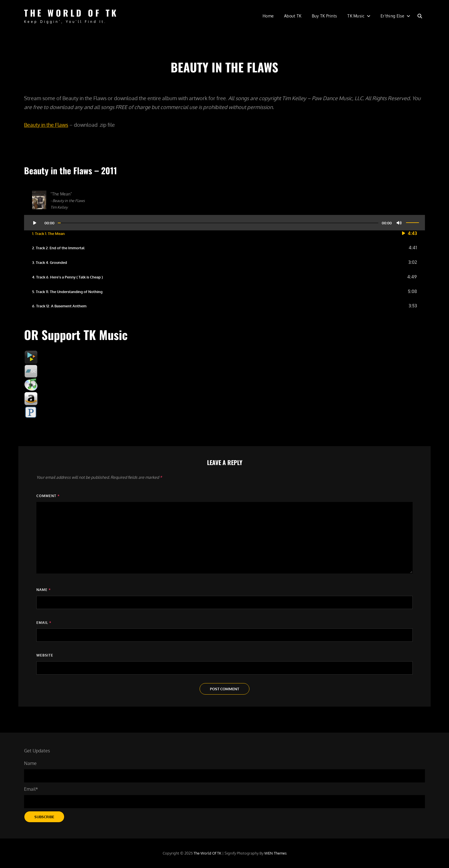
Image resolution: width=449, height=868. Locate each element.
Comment (48, 496)
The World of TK (71, 13)
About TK (293, 16)
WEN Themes (275, 853)
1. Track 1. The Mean (48, 234)
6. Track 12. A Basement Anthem (59, 306)
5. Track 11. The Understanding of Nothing (67, 292)
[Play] (35, 223)
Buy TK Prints (325, 16)
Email (44, 623)
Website (45, 655)
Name (44, 590)
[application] (224, 221)
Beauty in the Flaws (46, 125)
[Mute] (399, 223)
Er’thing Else (393, 16)
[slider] (218, 223)
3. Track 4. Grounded (50, 262)
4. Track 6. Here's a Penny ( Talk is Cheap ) (67, 277)
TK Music (356, 16)
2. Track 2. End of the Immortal (58, 248)
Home (268, 16)
